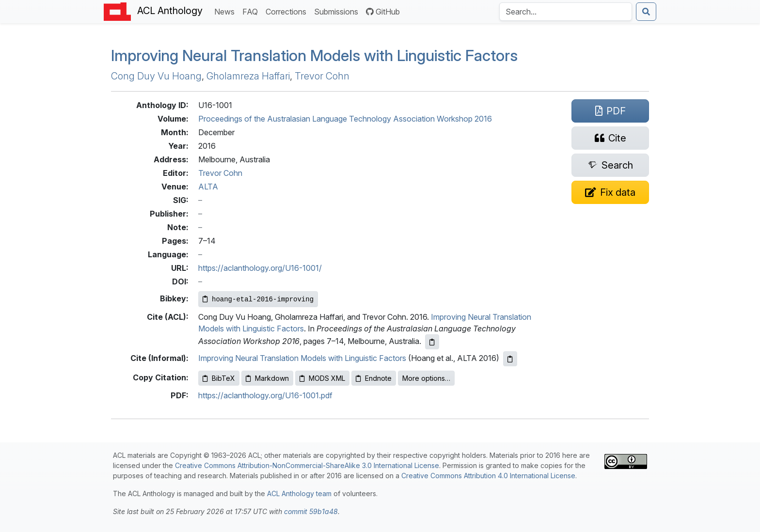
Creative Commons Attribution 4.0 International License (488, 476)
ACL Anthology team (299, 493)
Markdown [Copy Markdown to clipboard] (267, 378)
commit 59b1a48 (311, 511)
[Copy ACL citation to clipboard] (432, 342)
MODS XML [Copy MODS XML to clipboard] (322, 378)
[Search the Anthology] (566, 12)
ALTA (208, 187)
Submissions (338, 11)
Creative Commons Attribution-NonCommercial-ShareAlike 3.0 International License (307, 465)
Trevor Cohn (322, 76)
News (226, 11)
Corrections (288, 11)
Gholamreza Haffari (248, 76)
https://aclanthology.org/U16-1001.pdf (265, 395)
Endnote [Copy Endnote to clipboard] (374, 378)
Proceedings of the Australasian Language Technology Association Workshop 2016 (345, 119)
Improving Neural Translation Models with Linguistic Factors (314, 55)
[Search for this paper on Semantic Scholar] (610, 165)
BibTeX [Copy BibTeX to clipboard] (219, 378)
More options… (426, 378)
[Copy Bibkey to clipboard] (258, 299)
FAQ (252, 11)
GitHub (383, 12)
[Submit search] (646, 12)
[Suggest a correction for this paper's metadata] (610, 192)
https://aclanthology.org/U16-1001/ (260, 268)
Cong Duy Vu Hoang (156, 76)
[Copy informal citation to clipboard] (510, 359)
